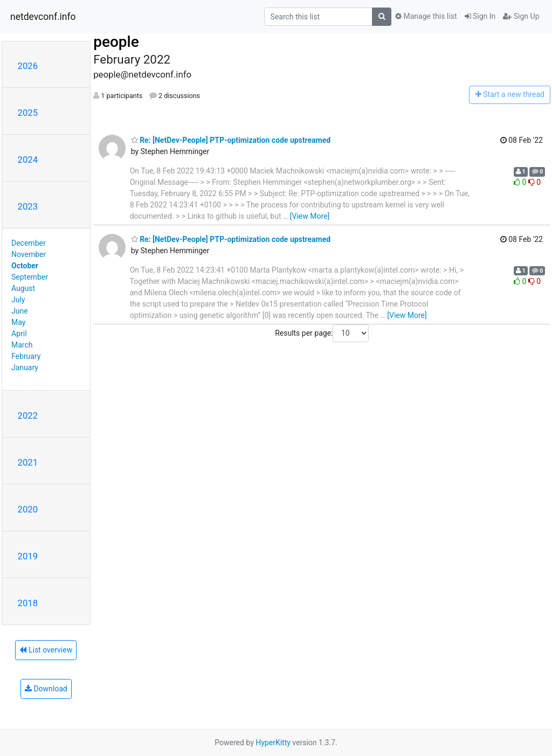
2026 (28, 66)
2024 (28, 159)
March (22, 345)
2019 (28, 556)
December (29, 243)
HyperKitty (273, 743)
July (18, 300)
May (18, 322)
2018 (28, 603)
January (25, 367)
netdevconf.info (43, 17)
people (116, 42)
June (20, 311)
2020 (28, 509)
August (23, 288)
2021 (28, 462)
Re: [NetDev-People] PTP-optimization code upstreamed (231, 140)
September (30, 277)
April (19, 334)
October (25, 266)
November (29, 254)
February (26, 356)
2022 (28, 415)
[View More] (310, 216)
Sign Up (521, 16)
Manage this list (426, 16)
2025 (28, 113)
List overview (46, 650)
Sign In (480, 16)
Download (46, 689)
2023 (28, 206)
